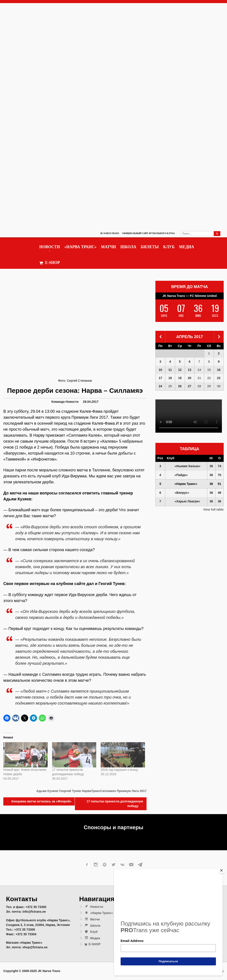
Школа (128, 247)
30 (219, 386)
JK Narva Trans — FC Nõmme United (190, 296)
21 (199, 378)
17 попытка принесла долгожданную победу (115, 804)
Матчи (108, 247)
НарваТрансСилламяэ (99, 791)
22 (209, 378)
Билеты (150, 247)
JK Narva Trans (110, 233)
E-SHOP (50, 263)
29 (209, 386)
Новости (50, 247)
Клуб (169, 247)
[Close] (221, 870)
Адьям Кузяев (47, 791)
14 (199, 370)
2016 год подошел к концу (119, 770)
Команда (58, 402)
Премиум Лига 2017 (132, 791)
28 (199, 386)
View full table (213, 509)
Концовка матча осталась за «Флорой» (39, 801)
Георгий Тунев (70, 791)
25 (170, 386)
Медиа (186, 247)
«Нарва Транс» (80, 247)
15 (209, 370)
